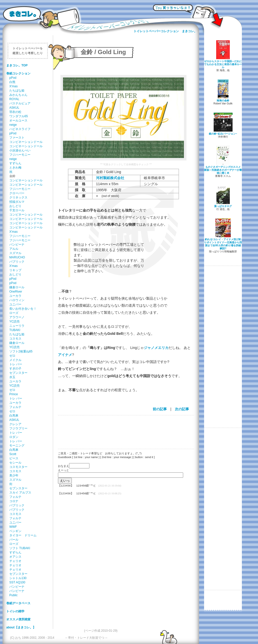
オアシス (15, 557)
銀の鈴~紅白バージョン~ (223, 134)
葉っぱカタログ (223, 206)
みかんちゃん (18, 95)
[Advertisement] (123, 429)
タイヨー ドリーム (23, 535)
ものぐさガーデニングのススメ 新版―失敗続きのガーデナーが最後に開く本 (223, 170)
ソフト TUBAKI (20, 548)
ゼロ (12, 356)
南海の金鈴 (223, 100)
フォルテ (15, 407)
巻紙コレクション (18, 73)
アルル (14, 249)
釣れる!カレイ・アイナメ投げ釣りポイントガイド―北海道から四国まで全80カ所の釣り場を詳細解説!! (223, 244)
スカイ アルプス (20, 493)
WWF (13, 527)
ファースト (17, 138)
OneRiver (16, 292)
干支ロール (17, 210)
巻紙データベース (18, 603)
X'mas (13, 86)
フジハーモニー (20, 155)
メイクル (15, 360)
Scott (13, 454)
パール (14, 540)
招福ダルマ (17, 202)
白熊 (12, 82)
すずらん (15, 163)
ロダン (14, 437)
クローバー (17, 193)
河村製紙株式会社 (110, 178)
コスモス (15, 339)
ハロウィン (17, 300)
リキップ (15, 270)
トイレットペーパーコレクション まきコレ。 (165, 31)
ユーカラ (15, 296)
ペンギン (15, 531)
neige (13, 125)
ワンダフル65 (19, 116)
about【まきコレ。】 (21, 627)
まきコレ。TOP (17, 65)
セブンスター (18, 373)
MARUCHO (17, 257)
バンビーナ (17, 245)
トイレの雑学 (15, 611)
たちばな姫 (17, 91)
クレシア (15, 424)
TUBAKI (15, 330)
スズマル (15, 253)
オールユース (18, 120)
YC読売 (14, 321)
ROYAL (14, 99)
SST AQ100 (17, 582)
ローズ (14, 313)
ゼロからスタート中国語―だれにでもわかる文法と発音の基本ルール (223, 64)
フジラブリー (18, 428)
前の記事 (160, 409)
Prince (14, 394)
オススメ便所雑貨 (18, 619)
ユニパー (15, 304)
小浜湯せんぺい (20, 150)
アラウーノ (17, 317)
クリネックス (18, 197)
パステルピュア (20, 103)
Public (13, 595)
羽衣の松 (15, 112)
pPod (13, 78)
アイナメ (65, 355)
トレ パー (16, 364)
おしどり (15, 206)
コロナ (14, 501)
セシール (15, 463)
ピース (14, 458)
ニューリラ (17, 326)
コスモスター (18, 467)
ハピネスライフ (20, 129)
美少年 (14, 475)
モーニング (17, 446)
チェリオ (15, 561)
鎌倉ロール (17, 287)
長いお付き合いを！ (23, 309)
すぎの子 (15, 369)
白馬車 (14, 416)
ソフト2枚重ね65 (21, 351)
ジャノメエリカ (156, 348)
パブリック (17, 262)
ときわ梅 (15, 168)
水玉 (12, 377)
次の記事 (182, 409)
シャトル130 (18, 578)
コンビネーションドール (26, 142)
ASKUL (14, 108)
